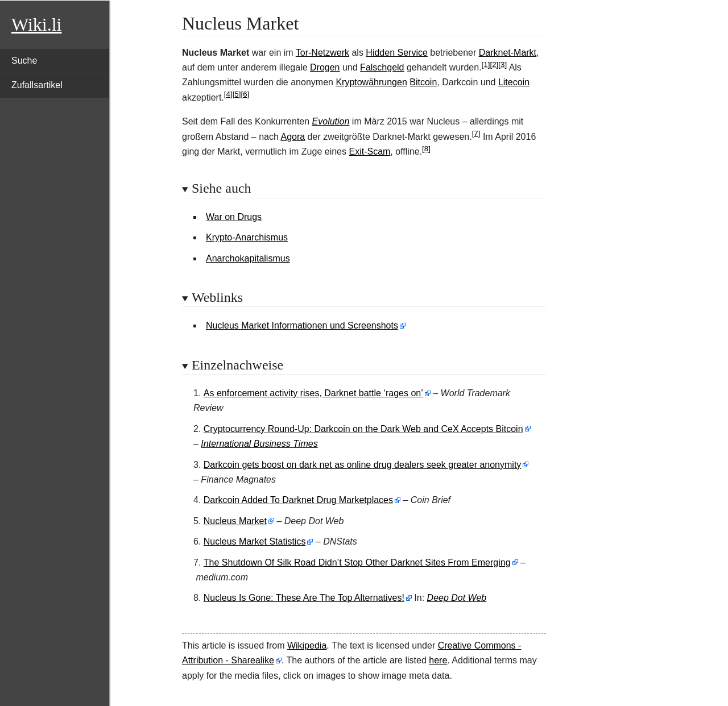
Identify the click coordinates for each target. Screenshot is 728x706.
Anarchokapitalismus (248, 258)
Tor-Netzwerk (322, 53)
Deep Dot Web (457, 598)
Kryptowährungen (371, 82)
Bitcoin (423, 82)
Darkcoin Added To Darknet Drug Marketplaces (298, 500)
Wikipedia (307, 645)
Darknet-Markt (508, 53)
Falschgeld (382, 67)
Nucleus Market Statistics (255, 541)
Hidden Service (397, 53)
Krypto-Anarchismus (247, 237)
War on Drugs (234, 217)
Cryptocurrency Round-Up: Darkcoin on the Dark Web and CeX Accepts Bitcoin (363, 429)
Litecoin (514, 82)
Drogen (325, 67)
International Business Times (259, 444)
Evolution (331, 121)
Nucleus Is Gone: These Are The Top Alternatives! (304, 598)
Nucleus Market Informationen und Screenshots (302, 325)
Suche (24, 61)
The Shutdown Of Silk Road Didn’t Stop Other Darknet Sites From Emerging (357, 562)
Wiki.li (36, 24)
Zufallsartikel (37, 85)
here (438, 660)
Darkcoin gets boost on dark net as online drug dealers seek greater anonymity (363, 465)
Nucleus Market (235, 521)
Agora (293, 137)
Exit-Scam (369, 151)
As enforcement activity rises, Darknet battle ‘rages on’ (313, 393)
